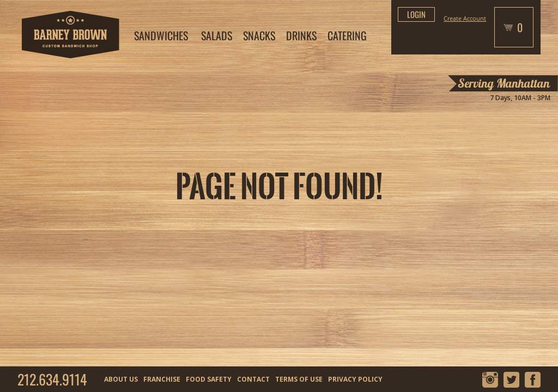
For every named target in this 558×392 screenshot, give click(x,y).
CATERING (347, 35)
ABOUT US (121, 379)
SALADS (217, 35)
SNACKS (259, 35)
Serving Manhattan (504, 83)
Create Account (465, 18)
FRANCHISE (162, 379)
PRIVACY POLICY (355, 379)
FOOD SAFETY (209, 379)
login (416, 14)
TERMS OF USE (299, 379)
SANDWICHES (161, 35)
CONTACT (253, 379)
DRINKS (301, 35)
